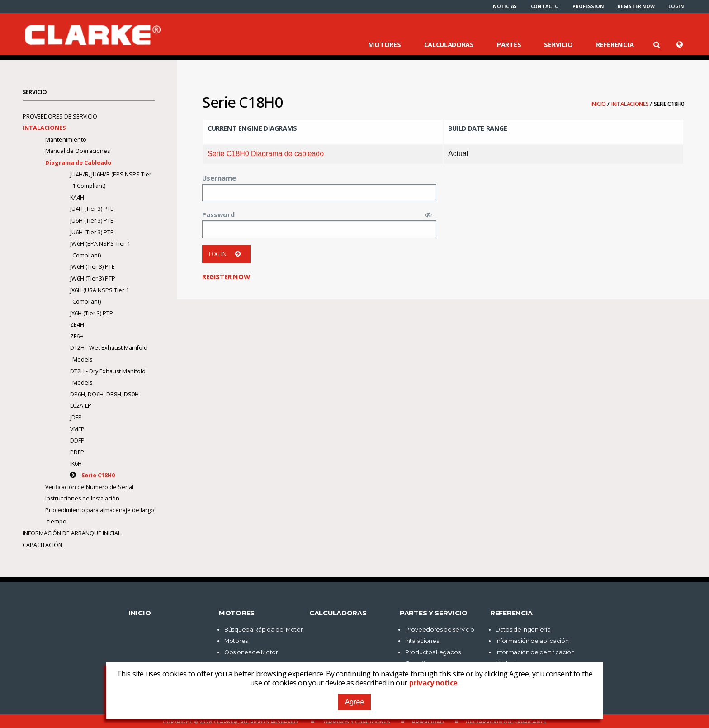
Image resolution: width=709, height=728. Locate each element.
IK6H (76, 464)
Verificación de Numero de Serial (89, 487)
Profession (588, 6)
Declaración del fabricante (506, 722)
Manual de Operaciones (78, 151)
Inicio (599, 104)
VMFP (77, 429)
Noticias (505, 6)
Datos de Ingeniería (523, 630)
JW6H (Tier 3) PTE (92, 267)
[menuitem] (505, 6)
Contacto (545, 6)
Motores (384, 44)
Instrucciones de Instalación (82, 498)
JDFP (76, 417)
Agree (355, 702)
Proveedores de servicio (60, 117)
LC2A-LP (81, 406)
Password (218, 214)
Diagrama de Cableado (79, 163)
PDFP (77, 452)
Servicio (558, 44)
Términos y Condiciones (356, 722)
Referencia (615, 44)
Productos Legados (433, 652)
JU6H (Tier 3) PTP (92, 232)
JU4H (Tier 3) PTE (92, 209)
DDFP (77, 440)
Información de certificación (535, 652)
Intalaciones (631, 104)
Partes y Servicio (434, 613)
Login (676, 6)
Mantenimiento (66, 140)
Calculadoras (449, 44)
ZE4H (77, 325)
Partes (509, 44)
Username (219, 178)
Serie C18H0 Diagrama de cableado (266, 154)
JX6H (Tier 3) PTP (92, 313)
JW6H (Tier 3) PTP (93, 278)
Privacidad (428, 722)
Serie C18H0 (98, 475)
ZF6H (77, 336)
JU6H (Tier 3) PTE (92, 221)
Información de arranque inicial (72, 533)
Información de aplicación (532, 641)
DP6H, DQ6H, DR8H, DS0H (104, 394)
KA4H (77, 197)
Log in (226, 254)
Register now (636, 6)
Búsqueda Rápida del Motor (264, 630)
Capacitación (43, 545)
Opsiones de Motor (251, 652)
